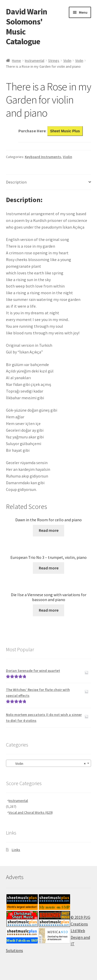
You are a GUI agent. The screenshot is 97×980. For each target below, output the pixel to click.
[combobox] (49, 763)
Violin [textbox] (47, 764)
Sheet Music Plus (65, 131)
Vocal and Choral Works (31, 812)
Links (16, 850)
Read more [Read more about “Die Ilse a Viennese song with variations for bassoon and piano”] (49, 610)
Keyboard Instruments (43, 157)
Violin (67, 60)
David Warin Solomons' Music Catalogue (27, 27)
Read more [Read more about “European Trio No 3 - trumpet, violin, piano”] (49, 568)
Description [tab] (16, 182)
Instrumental (35, 60)
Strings (54, 60)
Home (16, 60)
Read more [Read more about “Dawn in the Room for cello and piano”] (49, 530)
